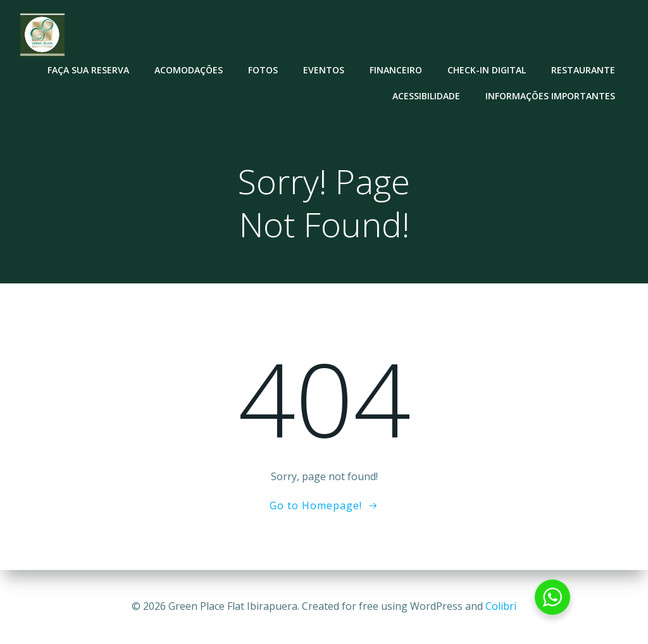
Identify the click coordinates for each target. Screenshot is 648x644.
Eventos (324, 70)
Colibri (501, 606)
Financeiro (396, 70)
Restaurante (583, 70)
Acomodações (189, 70)
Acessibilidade (426, 96)
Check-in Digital (487, 70)
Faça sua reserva (88, 70)
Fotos (263, 70)
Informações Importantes (550, 96)
